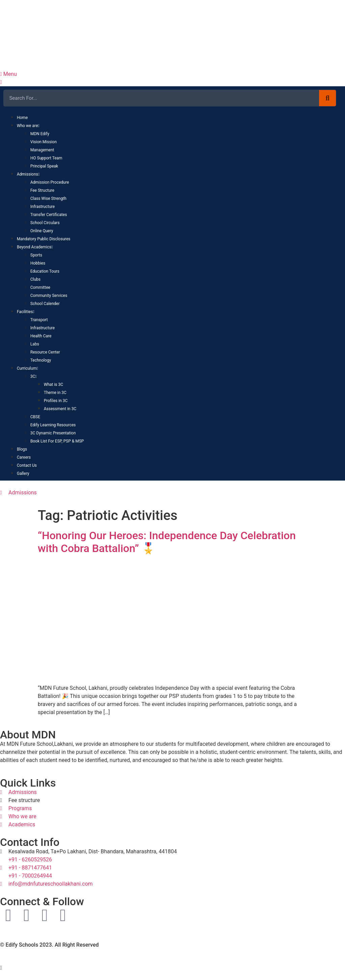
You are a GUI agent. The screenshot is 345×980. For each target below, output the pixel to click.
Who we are (28, 126)
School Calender (45, 304)
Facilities (26, 312)
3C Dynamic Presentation (53, 433)
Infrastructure (42, 207)
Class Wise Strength (48, 198)
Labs (35, 344)
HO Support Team (46, 158)
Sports (36, 255)
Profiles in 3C (56, 401)
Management (42, 150)
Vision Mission (43, 142)
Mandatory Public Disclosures (44, 239)
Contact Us (27, 465)
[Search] (327, 98)
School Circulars (45, 223)
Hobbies (38, 263)
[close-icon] (1, 82)
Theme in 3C (55, 393)
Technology (41, 360)
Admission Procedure (50, 182)
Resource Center (45, 352)
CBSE (35, 417)
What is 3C (53, 385)
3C (34, 376)
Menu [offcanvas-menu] (8, 74)
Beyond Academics (35, 247)
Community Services (49, 296)
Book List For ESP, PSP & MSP (57, 441)
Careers (24, 457)
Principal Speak (44, 166)
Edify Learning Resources (53, 425)
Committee (40, 287)
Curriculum (27, 368)
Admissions (28, 174)
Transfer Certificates (49, 215)
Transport (39, 320)
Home (22, 118)
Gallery (23, 473)
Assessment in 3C (60, 409)
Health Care (41, 336)
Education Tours (45, 271)
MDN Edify (40, 134)
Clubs (35, 279)
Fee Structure (42, 190)
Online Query (42, 231)
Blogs (22, 449)
